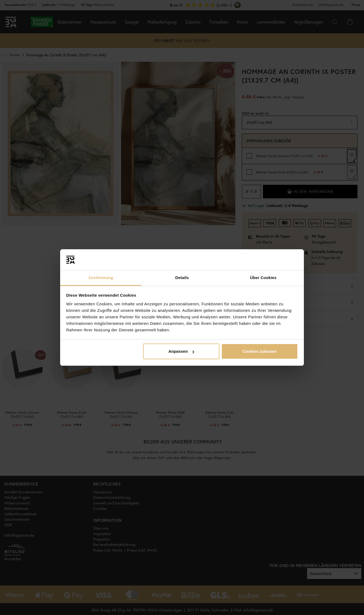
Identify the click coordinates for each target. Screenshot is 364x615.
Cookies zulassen (259, 351)
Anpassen (181, 351)
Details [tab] (182, 278)
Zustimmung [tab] (101, 278)
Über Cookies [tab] (263, 278)
